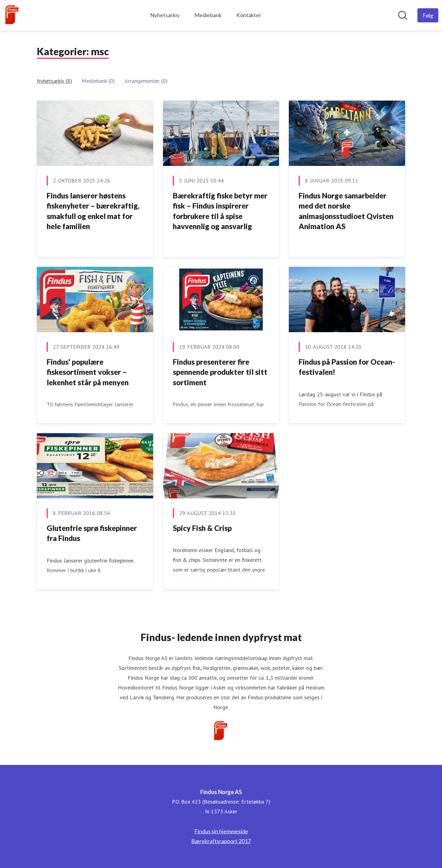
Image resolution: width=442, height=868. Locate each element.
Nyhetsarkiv (165, 15)
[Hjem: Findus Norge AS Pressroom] (12, 15)
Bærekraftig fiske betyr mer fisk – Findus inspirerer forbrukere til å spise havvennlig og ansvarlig (220, 211)
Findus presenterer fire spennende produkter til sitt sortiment (220, 372)
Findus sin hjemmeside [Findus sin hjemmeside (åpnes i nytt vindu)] (221, 831)
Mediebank (208, 15)
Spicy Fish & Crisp (202, 528)
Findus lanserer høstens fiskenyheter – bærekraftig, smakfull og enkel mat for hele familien (93, 211)
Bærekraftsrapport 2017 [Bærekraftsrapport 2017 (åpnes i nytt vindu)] (221, 841)
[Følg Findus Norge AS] (428, 15)
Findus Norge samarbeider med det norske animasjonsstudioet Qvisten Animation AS (346, 211)
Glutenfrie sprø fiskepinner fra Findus (92, 533)
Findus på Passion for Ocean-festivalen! (347, 367)
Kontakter (249, 15)
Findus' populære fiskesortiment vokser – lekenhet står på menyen (88, 372)
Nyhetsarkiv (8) (54, 81)
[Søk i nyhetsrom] (403, 15)
